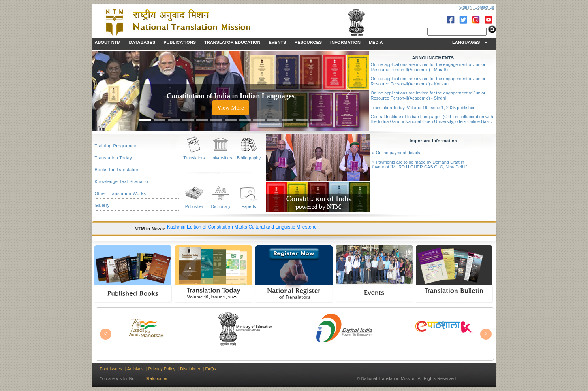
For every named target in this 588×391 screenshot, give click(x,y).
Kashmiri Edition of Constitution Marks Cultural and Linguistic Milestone (242, 227)
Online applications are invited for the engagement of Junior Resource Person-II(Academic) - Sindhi (428, 95)
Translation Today (114, 158)
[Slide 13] (316, 120)
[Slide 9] (259, 120)
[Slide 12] (302, 120)
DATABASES (142, 42)
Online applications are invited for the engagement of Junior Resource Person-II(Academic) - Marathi (428, 67)
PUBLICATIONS (180, 42)
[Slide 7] (231, 120)
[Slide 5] (202, 120)
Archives (135, 369)
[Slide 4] (188, 120)
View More (231, 108)
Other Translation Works (120, 193)
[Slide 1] (145, 120)
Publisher (194, 206)
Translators (194, 158)
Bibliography (249, 158)
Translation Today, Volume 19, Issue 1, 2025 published (423, 108)
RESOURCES (308, 42)
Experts (249, 206)
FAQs (210, 369)
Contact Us (484, 7)
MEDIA (376, 42)
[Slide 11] (287, 120)
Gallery (102, 205)
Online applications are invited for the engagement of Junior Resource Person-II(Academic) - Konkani (428, 81)
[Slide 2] (160, 120)
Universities (221, 158)
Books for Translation (117, 170)
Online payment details (398, 153)
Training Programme (116, 146)
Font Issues (111, 369)
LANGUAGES (470, 42)
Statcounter (156, 378)
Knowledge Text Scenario (121, 181)
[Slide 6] (216, 120)
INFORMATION (345, 42)
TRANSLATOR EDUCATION (232, 42)
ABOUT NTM (108, 42)
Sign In (465, 7)
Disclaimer (190, 369)
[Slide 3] (174, 120)
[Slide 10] (273, 120)
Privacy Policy (162, 369)
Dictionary (221, 206)
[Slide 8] (245, 120)
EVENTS (277, 42)
